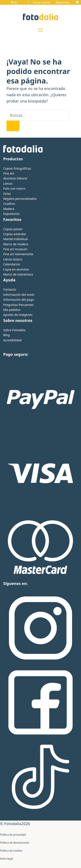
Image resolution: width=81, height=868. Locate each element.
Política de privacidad (13, 835)
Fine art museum (15, 249)
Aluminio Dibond (15, 178)
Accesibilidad (12, 340)
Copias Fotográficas (17, 168)
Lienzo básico (13, 259)
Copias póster (13, 229)
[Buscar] (13, 126)
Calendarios (12, 264)
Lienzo (8, 184)
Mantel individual (15, 239)
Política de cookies (11, 851)
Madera (9, 209)
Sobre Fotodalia (14, 330)
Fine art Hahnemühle (18, 254)
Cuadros (9, 204)
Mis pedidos (12, 310)
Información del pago (19, 300)
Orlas (7, 194)
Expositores (11, 214)
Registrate (62, 2)
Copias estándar (15, 234)
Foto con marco (14, 188)
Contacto (10, 289)
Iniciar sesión (41, 2)
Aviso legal (6, 859)
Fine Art (9, 173)
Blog (14, 2)
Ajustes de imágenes (18, 315)
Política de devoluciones (15, 843)
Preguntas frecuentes (18, 305)
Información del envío (19, 295)
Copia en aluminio (16, 269)
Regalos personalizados (20, 199)
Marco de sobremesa (18, 274)
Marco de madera (16, 244)
